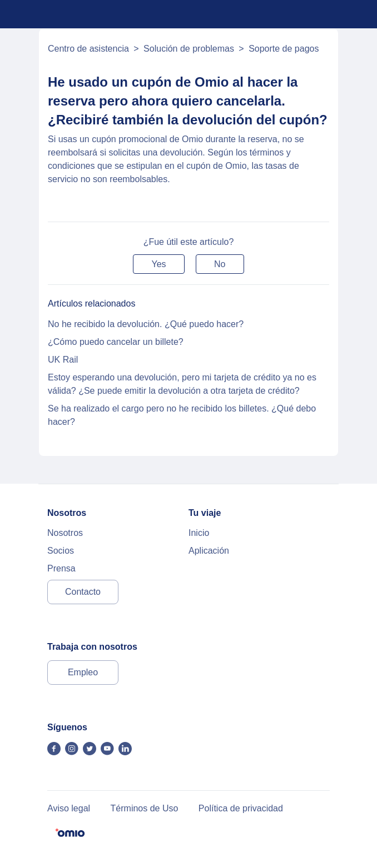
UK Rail (63, 360)
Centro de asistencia (88, 49)
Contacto (83, 592)
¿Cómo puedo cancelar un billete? (116, 342)
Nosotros (65, 533)
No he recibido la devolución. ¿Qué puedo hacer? (146, 324)
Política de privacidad (241, 808)
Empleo (83, 672)
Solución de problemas (189, 49)
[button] (158, 264)
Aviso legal (69, 808)
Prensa (61, 568)
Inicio (199, 533)
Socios (61, 551)
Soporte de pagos (284, 49)
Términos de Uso (145, 808)
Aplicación (209, 551)
